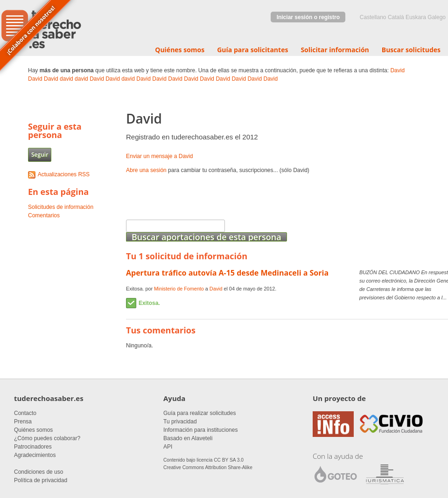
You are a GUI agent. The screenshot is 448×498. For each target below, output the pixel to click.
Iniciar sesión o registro (308, 17)
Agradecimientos (35, 455)
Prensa (23, 422)
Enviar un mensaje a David (159, 156)
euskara (416, 17)
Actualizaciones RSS (64, 174)
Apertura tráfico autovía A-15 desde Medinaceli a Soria (227, 273)
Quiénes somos (180, 50)
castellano (373, 17)
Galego (437, 17)
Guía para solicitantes (252, 50)
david (66, 79)
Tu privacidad (180, 422)
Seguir (40, 155)
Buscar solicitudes (411, 50)
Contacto (25, 413)
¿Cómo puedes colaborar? (47, 438)
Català (396, 17)
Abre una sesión (146, 170)
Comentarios (44, 215)
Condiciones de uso (38, 472)
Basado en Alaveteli (188, 438)
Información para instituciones (200, 430)
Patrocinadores (33, 447)
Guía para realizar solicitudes (199, 413)
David (397, 70)
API (168, 447)
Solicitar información (335, 50)
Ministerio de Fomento (179, 289)
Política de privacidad (41, 480)
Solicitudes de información (61, 207)
